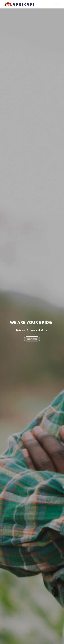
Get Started (32, 339)
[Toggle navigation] (57, 4)
